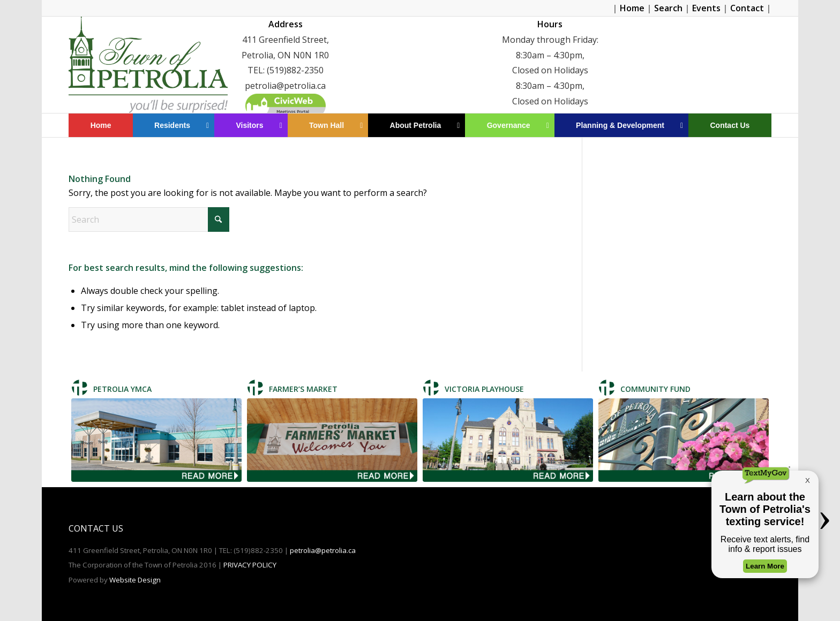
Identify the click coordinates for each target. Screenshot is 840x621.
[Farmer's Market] (332, 440)
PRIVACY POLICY (250, 565)
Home (632, 8)
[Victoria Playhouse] (508, 440)
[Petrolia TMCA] (156, 440)
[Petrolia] (148, 65)
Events (706, 8)
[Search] (149, 219)
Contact (747, 8)
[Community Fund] (684, 440)
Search (668, 8)
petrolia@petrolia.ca (323, 550)
